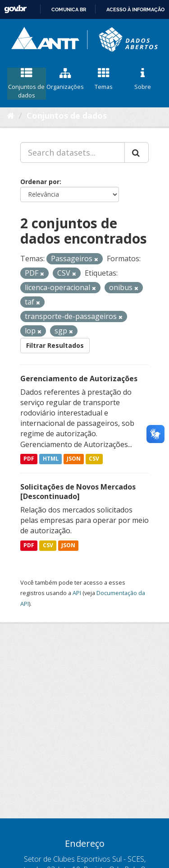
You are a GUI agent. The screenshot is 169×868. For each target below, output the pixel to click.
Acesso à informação (135, 9)
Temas (104, 79)
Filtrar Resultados (55, 345)
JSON (74, 459)
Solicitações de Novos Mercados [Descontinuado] (78, 492)
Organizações (65, 79)
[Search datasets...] (73, 152)
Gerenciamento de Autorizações (79, 379)
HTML (51, 459)
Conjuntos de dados (27, 83)
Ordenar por (40, 182)
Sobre (142, 79)
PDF (29, 459)
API (77, 593)
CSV (94, 459)
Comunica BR (69, 9)
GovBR (15, 9)
